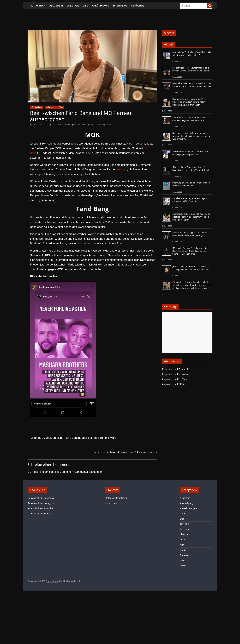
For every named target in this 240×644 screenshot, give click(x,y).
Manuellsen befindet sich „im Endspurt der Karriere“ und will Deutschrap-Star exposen (192, 85)
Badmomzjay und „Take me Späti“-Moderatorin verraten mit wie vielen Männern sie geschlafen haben (189, 102)
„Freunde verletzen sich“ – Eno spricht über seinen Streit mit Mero (72, 438)
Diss (85, 6)
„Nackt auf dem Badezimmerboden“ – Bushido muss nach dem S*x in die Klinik (191, 169)
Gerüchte (138, 6)
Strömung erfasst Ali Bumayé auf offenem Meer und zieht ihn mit (191, 184)
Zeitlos (183, 566)
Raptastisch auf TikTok (174, 384)
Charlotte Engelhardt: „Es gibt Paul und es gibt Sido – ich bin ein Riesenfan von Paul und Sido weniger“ (191, 217)
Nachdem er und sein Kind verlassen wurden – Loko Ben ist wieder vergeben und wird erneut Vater (192, 136)
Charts (183, 514)
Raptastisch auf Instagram (175, 374)
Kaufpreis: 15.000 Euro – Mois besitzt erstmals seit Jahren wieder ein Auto (189, 119)
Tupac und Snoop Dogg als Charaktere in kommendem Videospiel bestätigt (191, 234)
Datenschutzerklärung (116, 498)
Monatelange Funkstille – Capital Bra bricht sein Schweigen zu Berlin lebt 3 (192, 54)
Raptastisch (38, 6)
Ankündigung (101, 6)
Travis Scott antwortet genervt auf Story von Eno (124, 452)
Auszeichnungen (188, 508)
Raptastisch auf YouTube (175, 379)
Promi (183, 550)
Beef (93, 125)
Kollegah (122, 169)
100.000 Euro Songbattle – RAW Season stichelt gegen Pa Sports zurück (190, 153)
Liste (182, 540)
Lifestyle (73, 6)
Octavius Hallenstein (61, 125)
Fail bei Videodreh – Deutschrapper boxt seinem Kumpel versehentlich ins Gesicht (191, 69)
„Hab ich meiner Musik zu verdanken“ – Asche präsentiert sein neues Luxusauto (190, 268)
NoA (182, 545)
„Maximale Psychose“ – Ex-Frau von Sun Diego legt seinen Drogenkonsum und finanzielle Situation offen (190, 251)
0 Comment (79, 125)
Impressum (111, 503)
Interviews (120, 6)
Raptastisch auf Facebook (175, 369)
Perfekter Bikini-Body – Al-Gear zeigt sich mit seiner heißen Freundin (191, 200)
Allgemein (56, 6)
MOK (109, 125)
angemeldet (47, 472)
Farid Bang (101, 125)
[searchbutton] (210, 6)
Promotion (185, 555)
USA (182, 560)
